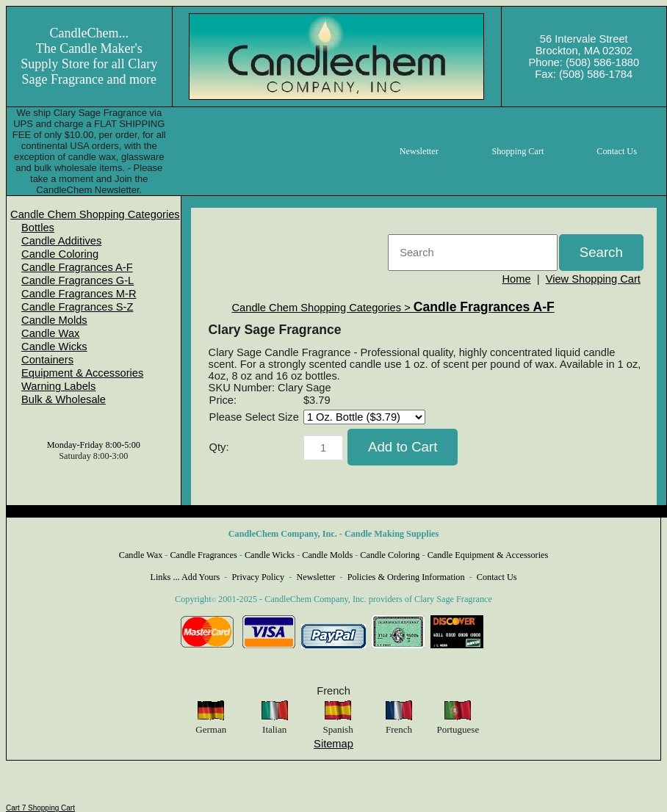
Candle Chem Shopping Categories (95, 214)
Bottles (38, 228)
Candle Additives (61, 241)
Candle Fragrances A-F (77, 267)
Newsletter (316, 577)
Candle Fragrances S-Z (77, 307)
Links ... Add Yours (185, 577)
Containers (47, 360)
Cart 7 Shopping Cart (40, 808)
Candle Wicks (54, 347)
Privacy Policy (259, 577)
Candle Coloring (60, 254)
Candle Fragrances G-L (77, 280)
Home (516, 279)
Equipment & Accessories (82, 373)
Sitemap (333, 744)
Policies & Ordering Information (406, 577)
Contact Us (497, 577)
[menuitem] (95, 214)
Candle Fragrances (203, 555)
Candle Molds (54, 320)
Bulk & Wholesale (64, 399)
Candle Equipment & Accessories (488, 555)
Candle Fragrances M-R (79, 294)
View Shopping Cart (593, 279)
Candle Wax (50, 333)
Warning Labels (58, 386)
